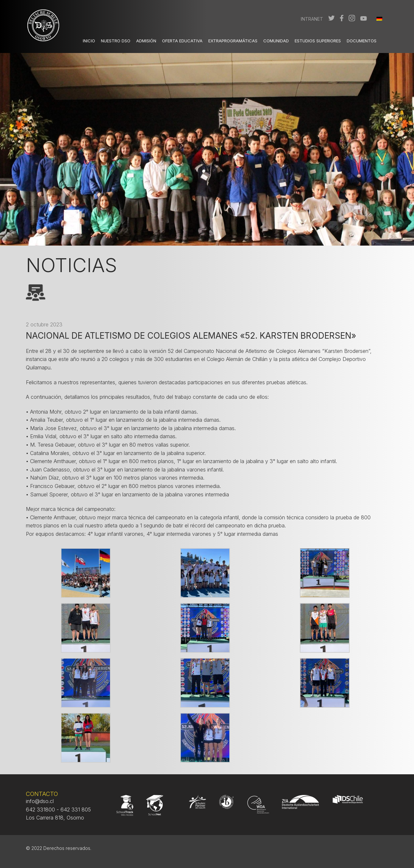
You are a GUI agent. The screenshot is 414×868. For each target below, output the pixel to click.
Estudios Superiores (318, 41)
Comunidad (276, 41)
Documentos (362, 41)
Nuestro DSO (116, 41)
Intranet (312, 19)
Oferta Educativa (182, 41)
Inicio (89, 41)
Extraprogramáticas (233, 41)
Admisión (146, 41)
